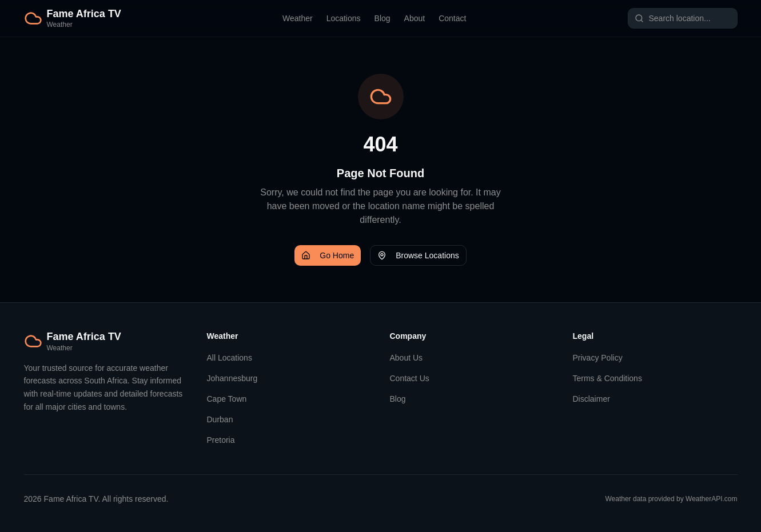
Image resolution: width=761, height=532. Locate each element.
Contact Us (410, 378)
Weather (298, 18)
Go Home (328, 255)
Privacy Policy (598, 358)
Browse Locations (418, 255)
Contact (452, 18)
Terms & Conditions (607, 378)
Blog (383, 18)
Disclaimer (591, 399)
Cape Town (227, 399)
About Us (407, 358)
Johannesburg (232, 378)
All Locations (230, 358)
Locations (344, 18)
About (415, 18)
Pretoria (221, 440)
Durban (220, 419)
